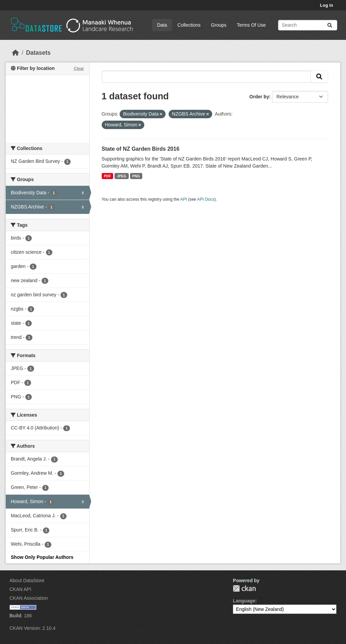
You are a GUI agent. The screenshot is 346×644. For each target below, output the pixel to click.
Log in (327, 5)
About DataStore (27, 580)
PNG (136, 176)
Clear (79, 69)
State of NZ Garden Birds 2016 (141, 149)
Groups (219, 25)
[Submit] (330, 25)
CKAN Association (29, 598)
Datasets (38, 53)
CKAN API (20, 589)
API (184, 199)
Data (162, 25)
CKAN (244, 588)
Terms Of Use (251, 25)
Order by (259, 97)
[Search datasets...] (308, 25)
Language (244, 601)
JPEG (122, 176)
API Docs (206, 199)
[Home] (16, 53)
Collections (189, 25)
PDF (107, 176)
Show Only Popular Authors (42, 557)
